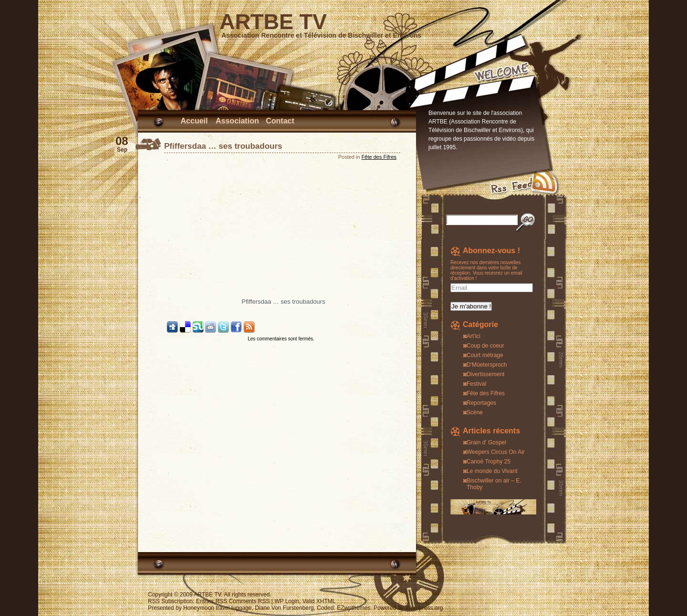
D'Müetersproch (487, 365)
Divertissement (485, 374)
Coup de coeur (485, 346)
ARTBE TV (273, 22)
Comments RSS (249, 601)
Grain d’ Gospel (486, 442)
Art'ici (474, 336)
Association (237, 121)
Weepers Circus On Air (496, 452)
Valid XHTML (319, 601)
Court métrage (485, 355)
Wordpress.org (424, 608)
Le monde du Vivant (492, 471)
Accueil (194, 121)
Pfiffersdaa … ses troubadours (223, 146)
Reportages (481, 403)
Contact (280, 121)
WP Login (287, 601)
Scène (475, 412)
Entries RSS (212, 601)
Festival (476, 384)
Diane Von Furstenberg (284, 608)
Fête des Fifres (379, 157)
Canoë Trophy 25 (489, 462)
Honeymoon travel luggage (217, 608)
